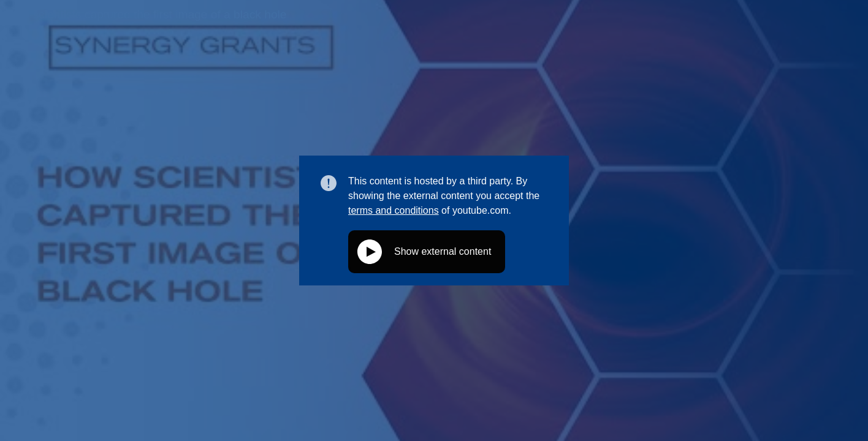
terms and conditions (394, 210)
